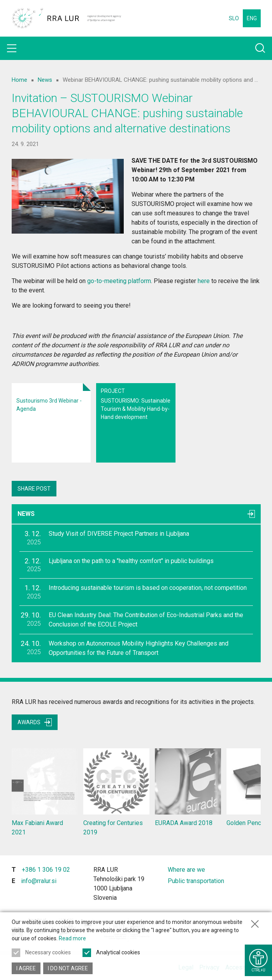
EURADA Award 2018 (188, 787)
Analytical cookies (118, 952)
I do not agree (68, 968)
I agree (26, 968)
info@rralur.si (39, 881)
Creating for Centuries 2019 (116, 792)
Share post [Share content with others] (34, 489)
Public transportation (196, 881)
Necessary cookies (48, 952)
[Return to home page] (67, 18)
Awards (35, 722)
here (204, 281)
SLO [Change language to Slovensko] (234, 18)
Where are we (186, 870)
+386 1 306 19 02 (46, 870)
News (45, 80)
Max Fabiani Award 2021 (45, 792)
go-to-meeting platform (119, 281)
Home (19, 80)
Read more (72, 938)
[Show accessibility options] (258, 960)
